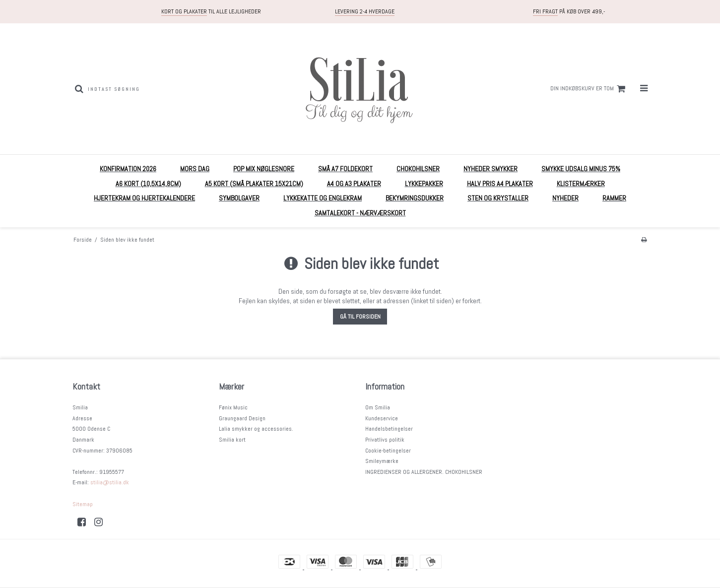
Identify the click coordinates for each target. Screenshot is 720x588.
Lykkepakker (424, 184)
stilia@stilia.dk (110, 482)
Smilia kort (232, 440)
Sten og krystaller (498, 198)
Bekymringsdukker (415, 198)
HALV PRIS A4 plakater (500, 184)
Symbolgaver (239, 198)
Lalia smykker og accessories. (256, 429)
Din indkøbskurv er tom (589, 89)
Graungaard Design (242, 418)
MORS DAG (195, 169)
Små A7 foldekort (345, 169)
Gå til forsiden (360, 317)
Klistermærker (581, 184)
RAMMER (614, 198)
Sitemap (83, 504)
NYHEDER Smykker (491, 169)
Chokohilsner (418, 169)
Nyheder (565, 198)
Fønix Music (233, 407)
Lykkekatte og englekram (323, 198)
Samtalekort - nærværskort (360, 213)
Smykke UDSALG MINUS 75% (581, 169)
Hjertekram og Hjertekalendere (144, 198)
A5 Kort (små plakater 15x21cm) (254, 184)
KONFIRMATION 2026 (128, 169)
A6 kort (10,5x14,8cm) (148, 184)
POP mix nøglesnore (264, 169)
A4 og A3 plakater (354, 184)
